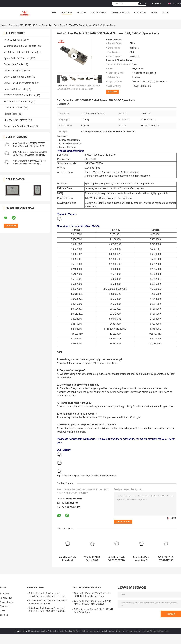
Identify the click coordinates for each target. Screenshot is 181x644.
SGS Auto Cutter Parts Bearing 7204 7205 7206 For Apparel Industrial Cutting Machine (30, 155)
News (154, 13)
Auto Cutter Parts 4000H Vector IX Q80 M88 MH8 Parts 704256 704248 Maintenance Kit (92, 603)
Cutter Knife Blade (13, 64)
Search (143, 4)
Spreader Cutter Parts (15, 120)
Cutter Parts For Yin (14, 71)
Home (54, 13)
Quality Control (120, 13)
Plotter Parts (10, 114)
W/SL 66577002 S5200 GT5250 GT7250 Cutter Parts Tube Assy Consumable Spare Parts (166, 559)
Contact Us (140, 13)
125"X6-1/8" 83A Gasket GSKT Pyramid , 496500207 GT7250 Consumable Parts (92, 559)
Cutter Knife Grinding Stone (18, 126)
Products (67, 13)
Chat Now (157, 3)
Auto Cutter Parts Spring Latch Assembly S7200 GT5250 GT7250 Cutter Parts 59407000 (68, 559)
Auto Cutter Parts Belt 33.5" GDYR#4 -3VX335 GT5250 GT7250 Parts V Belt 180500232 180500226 (117, 559)
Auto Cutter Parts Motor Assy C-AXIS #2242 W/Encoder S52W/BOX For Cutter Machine (141, 559)
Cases (165, 13)
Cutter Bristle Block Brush (17, 77)
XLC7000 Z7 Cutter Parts (17, 101)
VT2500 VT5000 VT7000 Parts (20, 52)
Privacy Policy (21, 631)
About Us (82, 13)
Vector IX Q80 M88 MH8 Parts (20, 46)
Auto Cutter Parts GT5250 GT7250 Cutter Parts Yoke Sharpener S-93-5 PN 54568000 (30, 146)
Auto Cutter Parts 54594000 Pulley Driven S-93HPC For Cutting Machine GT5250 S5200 (29, 164)
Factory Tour (99, 13)
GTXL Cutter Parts (13, 108)
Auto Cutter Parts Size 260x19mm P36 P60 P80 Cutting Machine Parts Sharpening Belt (92, 595)
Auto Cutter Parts (13, 40)
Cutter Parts (67, 476)
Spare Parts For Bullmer (17, 58)
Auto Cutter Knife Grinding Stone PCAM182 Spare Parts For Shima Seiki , (47, 595)
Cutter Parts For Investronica (19, 83)
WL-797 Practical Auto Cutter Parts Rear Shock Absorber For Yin (48, 602)
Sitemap (4, 615)
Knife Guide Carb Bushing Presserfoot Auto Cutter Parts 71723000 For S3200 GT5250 (47, 610)
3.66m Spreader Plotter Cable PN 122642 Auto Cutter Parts (94, 611)
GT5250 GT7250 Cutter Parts (33, 25)
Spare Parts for (81, 476)
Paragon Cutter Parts (15, 89)
